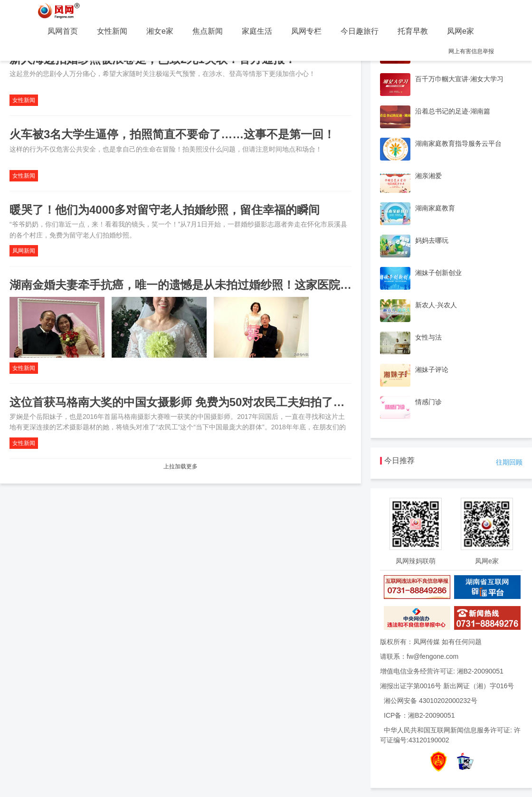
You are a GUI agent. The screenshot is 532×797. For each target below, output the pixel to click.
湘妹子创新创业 (438, 273)
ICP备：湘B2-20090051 (419, 715)
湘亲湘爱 (428, 176)
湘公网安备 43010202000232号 (431, 701)
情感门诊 (428, 402)
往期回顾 (509, 462)
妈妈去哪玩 (432, 240)
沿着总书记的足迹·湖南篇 (453, 111)
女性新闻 (112, 31)
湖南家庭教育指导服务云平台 (458, 143)
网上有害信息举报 (471, 51)
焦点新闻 (208, 31)
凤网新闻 (24, 251)
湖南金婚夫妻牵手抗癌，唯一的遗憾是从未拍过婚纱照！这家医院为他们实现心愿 (215, 285)
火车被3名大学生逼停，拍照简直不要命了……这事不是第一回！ (172, 134)
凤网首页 (63, 31)
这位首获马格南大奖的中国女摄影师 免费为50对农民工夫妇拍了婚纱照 (188, 402)
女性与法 (428, 337)
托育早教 (413, 31)
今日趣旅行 (360, 31)
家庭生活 (257, 31)
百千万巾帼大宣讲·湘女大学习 (459, 79)
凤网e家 (461, 31)
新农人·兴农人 (436, 305)
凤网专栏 (306, 31)
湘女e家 (160, 31)
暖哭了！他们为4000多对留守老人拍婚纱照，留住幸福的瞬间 (165, 210)
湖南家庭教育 (435, 208)
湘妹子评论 (432, 370)
